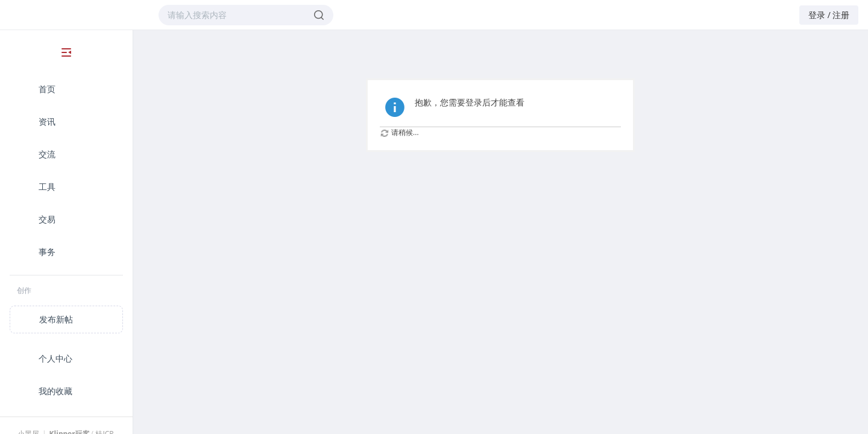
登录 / (819, 15)
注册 (841, 15)
